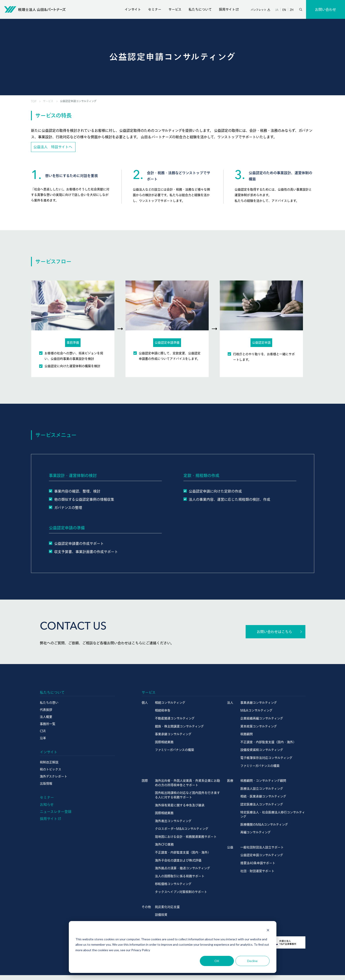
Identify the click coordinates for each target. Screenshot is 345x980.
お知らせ (47, 805)
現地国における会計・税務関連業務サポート (186, 837)
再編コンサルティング (255, 832)
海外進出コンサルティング (173, 821)
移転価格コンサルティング (173, 884)
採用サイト (227, 9)
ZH (292, 10)
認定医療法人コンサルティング (262, 804)
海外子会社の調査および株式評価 (178, 860)
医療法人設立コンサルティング (262, 789)
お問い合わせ (326, 10)
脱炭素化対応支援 (167, 907)
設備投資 (161, 915)
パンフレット (259, 10)
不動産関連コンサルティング (175, 718)
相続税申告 (163, 710)
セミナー (155, 9)
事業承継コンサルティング (173, 734)
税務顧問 (247, 734)
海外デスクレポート (54, 776)
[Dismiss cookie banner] (268, 931)
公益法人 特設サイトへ (53, 147)
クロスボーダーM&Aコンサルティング (182, 829)
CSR (43, 731)
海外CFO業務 (164, 844)
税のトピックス (51, 769)
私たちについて (200, 9)
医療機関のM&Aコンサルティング (264, 824)
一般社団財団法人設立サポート (262, 847)
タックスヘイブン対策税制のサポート (181, 892)
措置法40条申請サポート (258, 863)
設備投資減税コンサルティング (262, 750)
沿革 (43, 738)
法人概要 (46, 717)
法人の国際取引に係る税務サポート (180, 876)
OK (217, 961)
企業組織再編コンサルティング (262, 718)
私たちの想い (49, 703)
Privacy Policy (141, 950)
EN (284, 10)
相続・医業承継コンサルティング (263, 796)
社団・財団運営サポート (257, 871)
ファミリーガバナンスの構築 (174, 750)
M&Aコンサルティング (256, 710)
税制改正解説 (49, 762)
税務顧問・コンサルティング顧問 (263, 781)
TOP (34, 101)
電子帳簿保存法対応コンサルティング (266, 758)
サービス (175, 9)
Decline (252, 961)
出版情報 (46, 783)
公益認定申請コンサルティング (262, 855)
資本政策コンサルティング (259, 726)
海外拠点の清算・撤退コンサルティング (182, 868)
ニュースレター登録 (56, 812)
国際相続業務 (164, 742)
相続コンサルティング (170, 703)
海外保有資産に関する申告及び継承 (180, 805)
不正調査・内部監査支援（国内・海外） (268, 742)
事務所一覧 (48, 724)
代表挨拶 (46, 710)
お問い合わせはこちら (274, 632)
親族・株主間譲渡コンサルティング (179, 726)
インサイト (133, 9)
